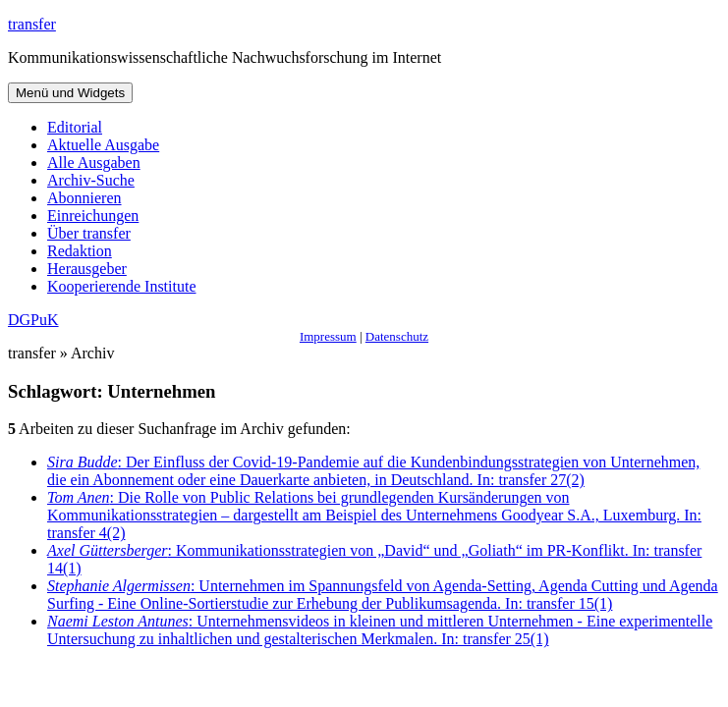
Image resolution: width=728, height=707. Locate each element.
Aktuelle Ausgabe (103, 145)
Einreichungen (93, 216)
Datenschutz (397, 336)
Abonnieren (84, 198)
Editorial (75, 127)
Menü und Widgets (70, 93)
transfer (32, 24)
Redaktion (80, 251)
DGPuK (33, 320)
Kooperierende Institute (122, 286)
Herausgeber (87, 269)
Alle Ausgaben (94, 163)
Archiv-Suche (91, 180)
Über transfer (89, 233)
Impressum (328, 336)
